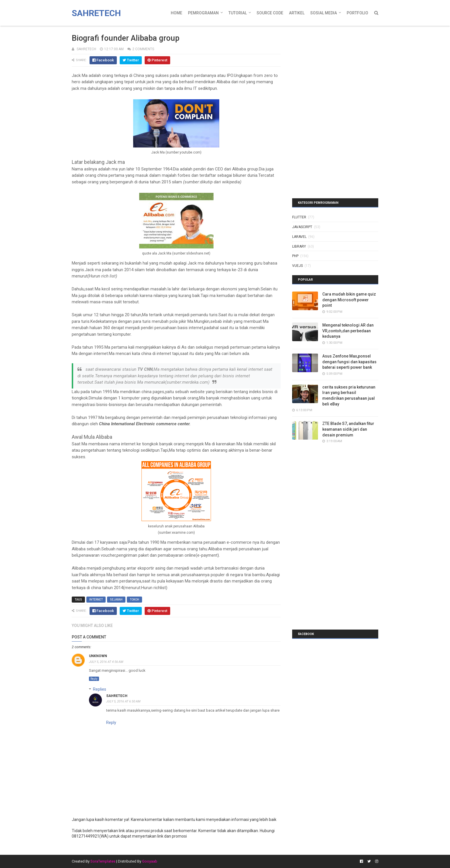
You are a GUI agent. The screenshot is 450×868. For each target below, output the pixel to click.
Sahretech (96, 13)
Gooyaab (150, 861)
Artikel (297, 13)
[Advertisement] (328, 65)
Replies (100, 689)
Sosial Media (324, 13)
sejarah (116, 600)
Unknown (98, 656)
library (299, 246)
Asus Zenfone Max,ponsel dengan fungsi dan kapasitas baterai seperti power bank (349, 362)
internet (96, 600)
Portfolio (357, 13)
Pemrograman (203, 13)
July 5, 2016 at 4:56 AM (106, 662)
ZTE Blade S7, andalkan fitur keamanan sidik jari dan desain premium (348, 429)
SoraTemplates (103, 861)
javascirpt (302, 227)
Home (176, 13)
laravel (299, 237)
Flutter (299, 217)
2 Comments (143, 49)
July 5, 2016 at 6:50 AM (123, 701)
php (295, 256)
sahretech (117, 696)
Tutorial (238, 13)
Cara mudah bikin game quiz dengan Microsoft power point (349, 300)
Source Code (270, 13)
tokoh (134, 600)
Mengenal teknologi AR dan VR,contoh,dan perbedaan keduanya (348, 331)
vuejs (297, 266)
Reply (94, 679)
